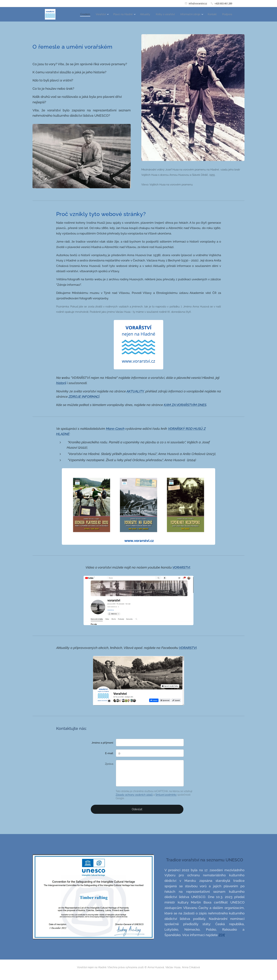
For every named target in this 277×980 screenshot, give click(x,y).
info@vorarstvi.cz (198, 3)
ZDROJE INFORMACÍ (84, 396)
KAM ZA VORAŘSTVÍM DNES (185, 405)
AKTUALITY (135, 391)
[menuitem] (77, 14)
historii (61, 383)
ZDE (222, 935)
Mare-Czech (115, 429)
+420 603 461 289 (223, 3)
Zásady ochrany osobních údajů (134, 795)
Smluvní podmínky (166, 795)
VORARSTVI (181, 567)
